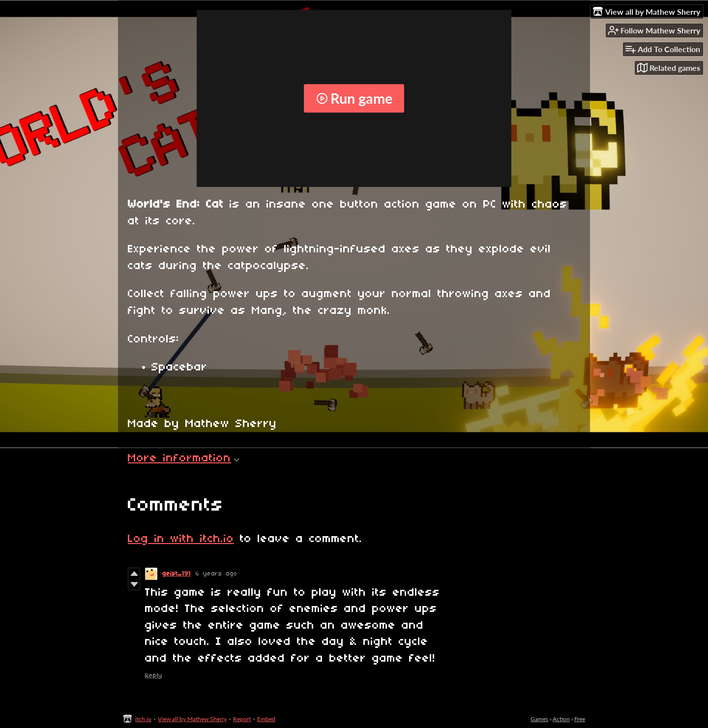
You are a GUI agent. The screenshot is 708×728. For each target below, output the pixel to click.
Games (539, 719)
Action (561, 719)
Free (580, 719)
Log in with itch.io (181, 539)
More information (184, 458)
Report (242, 719)
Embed (266, 719)
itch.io (143, 719)
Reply (154, 676)
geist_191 (177, 574)
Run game (354, 98)
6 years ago (217, 574)
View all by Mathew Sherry (192, 719)
